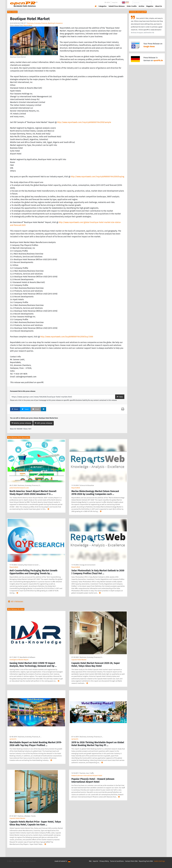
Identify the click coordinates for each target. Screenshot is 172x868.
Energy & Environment (88, 565)
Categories (103, 6)
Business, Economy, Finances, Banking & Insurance (45, 23)
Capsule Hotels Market (17, 818)
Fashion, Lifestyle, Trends (27, 816)
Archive (141, 6)
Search (157, 3)
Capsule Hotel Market (79, 660)
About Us (159, 6)
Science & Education (87, 485)
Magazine (150, 6)
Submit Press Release (117, 6)
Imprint (115, 2)
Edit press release (43, 423)
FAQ (90, 861)
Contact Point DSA (131, 861)
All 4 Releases (15, 602)
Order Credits (132, 6)
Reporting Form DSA (146, 861)
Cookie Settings (159, 861)
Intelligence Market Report (19, 660)
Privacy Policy (104, 861)
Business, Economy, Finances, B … (30, 485)
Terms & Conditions (117, 861)
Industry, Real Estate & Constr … (29, 565)
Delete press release (21, 423)
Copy (120, 397)
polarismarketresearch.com (19, 488)
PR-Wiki (107, 2)
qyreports (13, 739)
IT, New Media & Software (27, 657)
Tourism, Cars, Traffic (87, 773)
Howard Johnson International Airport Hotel (87, 776)
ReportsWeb (28, 25)
